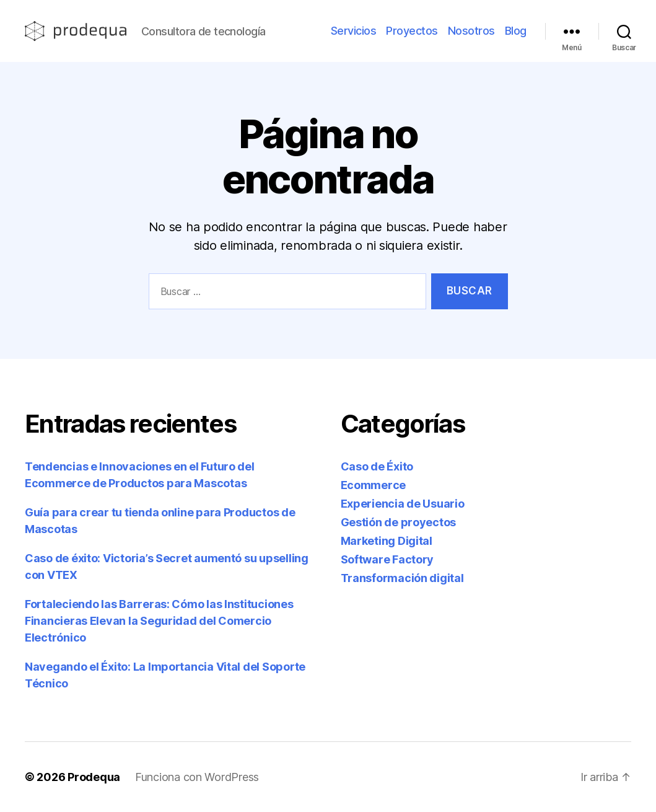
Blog (516, 31)
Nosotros (471, 31)
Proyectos (412, 31)
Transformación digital (402, 578)
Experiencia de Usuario (403, 504)
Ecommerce (374, 485)
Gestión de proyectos (399, 522)
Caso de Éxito (377, 466)
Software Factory (387, 559)
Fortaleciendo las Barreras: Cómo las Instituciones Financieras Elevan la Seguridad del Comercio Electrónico (159, 621)
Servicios (354, 31)
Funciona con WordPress (197, 777)
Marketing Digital (387, 541)
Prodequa (94, 777)
